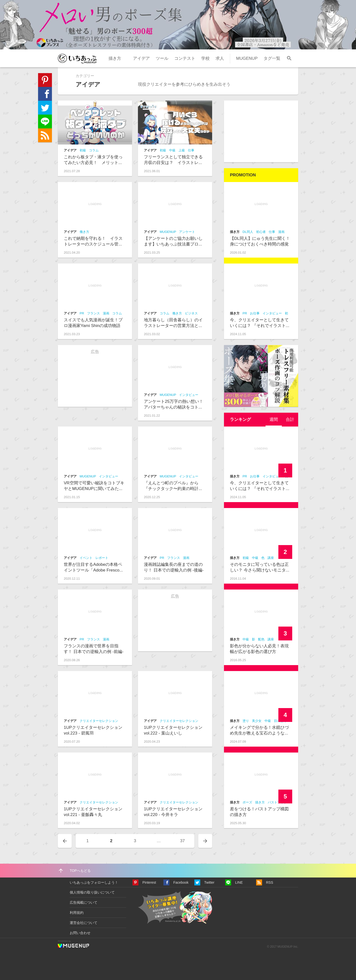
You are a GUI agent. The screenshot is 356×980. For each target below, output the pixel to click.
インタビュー (189, 395)
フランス (93, 313)
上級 (182, 150)
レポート (102, 558)
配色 (261, 639)
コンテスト (185, 58)
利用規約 (77, 913)
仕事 (191, 150)
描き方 (115, 58)
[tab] (274, 420)
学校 (205, 58)
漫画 (106, 313)
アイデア (141, 58)
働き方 (84, 232)
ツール (162, 58)
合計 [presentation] (290, 419)
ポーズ (247, 802)
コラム (94, 150)
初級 (83, 150)
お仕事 (255, 313)
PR (82, 313)
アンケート (187, 232)
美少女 (257, 721)
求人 (220, 58)
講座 (271, 558)
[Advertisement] (261, 131)
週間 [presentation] (274, 419)
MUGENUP (247, 58)
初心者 (261, 232)
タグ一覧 (272, 58)
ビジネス (191, 313)
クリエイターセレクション (99, 721)
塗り (246, 721)
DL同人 (248, 232)
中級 (172, 150)
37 (183, 841)
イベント (86, 558)
